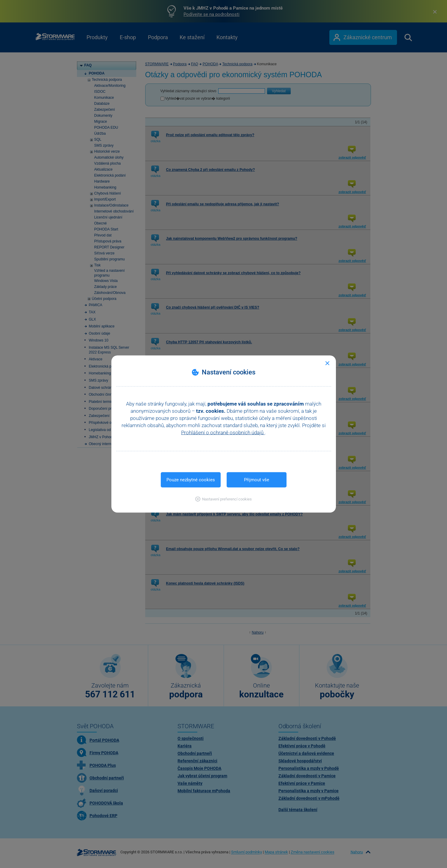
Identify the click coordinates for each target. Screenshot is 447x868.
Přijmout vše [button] (257, 480)
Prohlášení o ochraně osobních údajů (223, 433)
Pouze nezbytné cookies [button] (191, 480)
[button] (223, 499)
